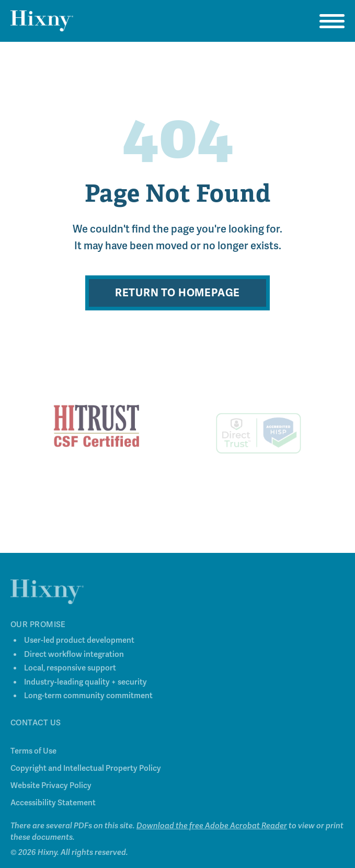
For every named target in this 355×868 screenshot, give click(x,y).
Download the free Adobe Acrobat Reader (212, 828)
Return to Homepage (177, 293)
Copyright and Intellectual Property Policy (86, 771)
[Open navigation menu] (332, 21)
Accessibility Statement (53, 805)
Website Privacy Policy (51, 788)
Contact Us (36, 725)
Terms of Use (33, 754)
